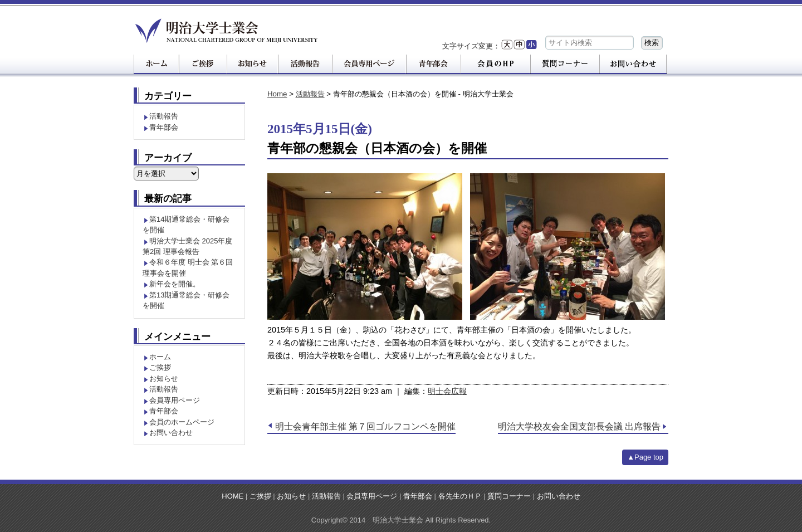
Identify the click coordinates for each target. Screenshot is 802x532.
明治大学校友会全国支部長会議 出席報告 (579, 426)
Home (277, 94)
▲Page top (645, 457)
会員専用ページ (175, 400)
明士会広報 (447, 391)
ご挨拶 (160, 367)
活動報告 (310, 94)
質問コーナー (509, 496)
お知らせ (164, 379)
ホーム (160, 357)
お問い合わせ (171, 433)
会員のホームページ (182, 422)
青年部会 (164, 127)
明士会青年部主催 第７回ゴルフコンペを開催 (365, 426)
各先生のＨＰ (460, 496)
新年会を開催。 (175, 284)
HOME (233, 496)
